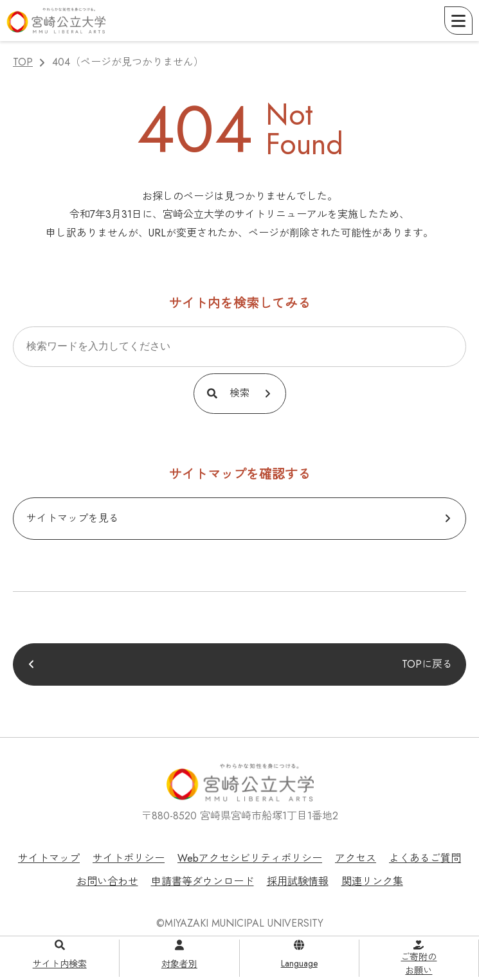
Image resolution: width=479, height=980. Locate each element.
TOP (23, 62)
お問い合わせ (107, 881)
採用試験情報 (298, 881)
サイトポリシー (129, 858)
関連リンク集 (372, 881)
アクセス (356, 858)
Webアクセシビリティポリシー (250, 858)
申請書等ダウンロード (203, 881)
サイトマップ (49, 858)
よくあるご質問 (425, 858)
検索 (240, 393)
